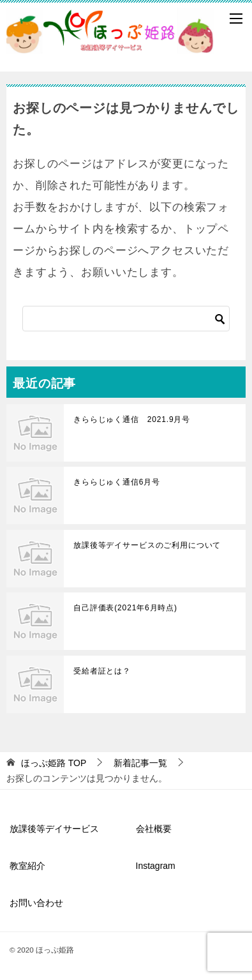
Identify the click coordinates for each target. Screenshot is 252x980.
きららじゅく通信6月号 (117, 482)
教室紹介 (27, 866)
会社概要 (154, 829)
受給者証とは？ (102, 671)
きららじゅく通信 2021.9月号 (132, 419)
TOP (54, 763)
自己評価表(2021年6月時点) (125, 608)
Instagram (156, 866)
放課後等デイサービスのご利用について (147, 545)
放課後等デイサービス (54, 829)
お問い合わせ (36, 903)
